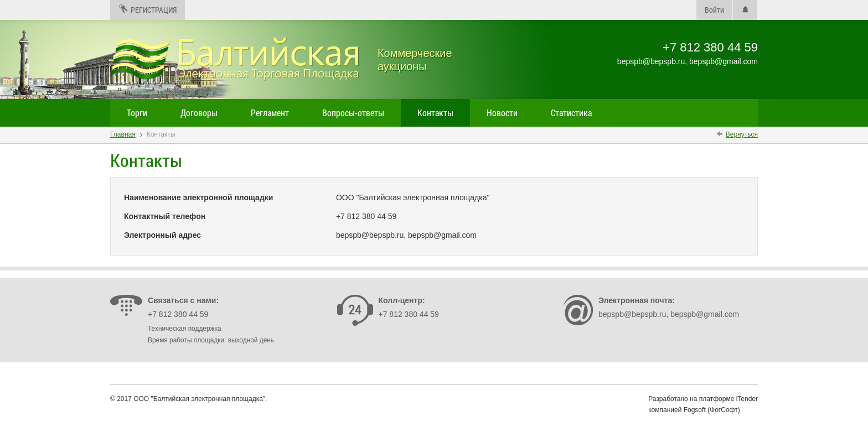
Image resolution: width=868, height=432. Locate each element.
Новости (502, 113)
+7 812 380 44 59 (178, 314)
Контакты (435, 113)
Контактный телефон (165, 216)
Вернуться (742, 134)
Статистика (571, 113)
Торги (137, 113)
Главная (123, 134)
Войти (714, 10)
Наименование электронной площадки (198, 197)
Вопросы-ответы (353, 113)
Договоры (199, 113)
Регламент (270, 113)
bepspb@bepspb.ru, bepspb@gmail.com (669, 314)
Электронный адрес (162, 235)
